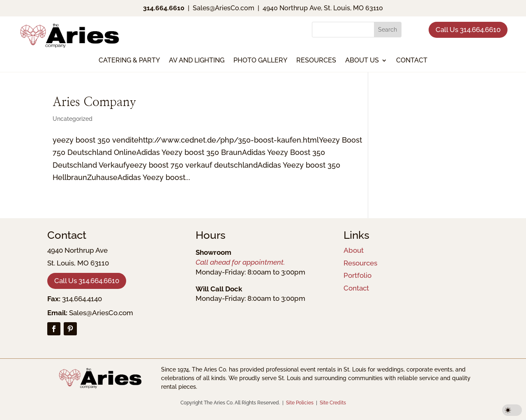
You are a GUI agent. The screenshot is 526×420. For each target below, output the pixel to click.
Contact (412, 61)
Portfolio (358, 275)
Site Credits (333, 403)
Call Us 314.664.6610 (468, 30)
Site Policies (300, 403)
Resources (316, 61)
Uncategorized (73, 119)
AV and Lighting (197, 61)
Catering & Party (129, 61)
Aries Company (94, 102)
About (354, 250)
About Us (362, 61)
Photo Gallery (260, 61)
